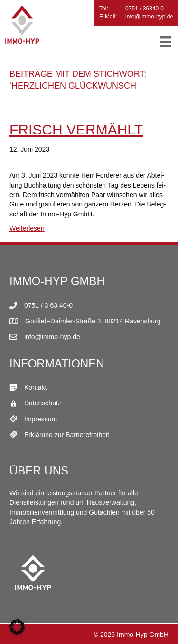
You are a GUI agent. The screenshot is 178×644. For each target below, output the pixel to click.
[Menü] (166, 42)
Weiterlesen (27, 228)
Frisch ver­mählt (76, 130)
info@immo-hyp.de (149, 17)
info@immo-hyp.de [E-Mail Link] (52, 337)
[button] (17, 627)
